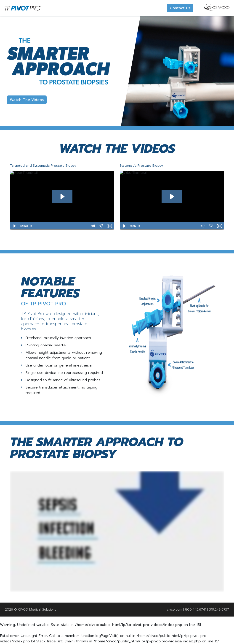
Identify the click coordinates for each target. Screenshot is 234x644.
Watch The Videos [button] (27, 100)
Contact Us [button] (180, 8)
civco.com (174, 610)
